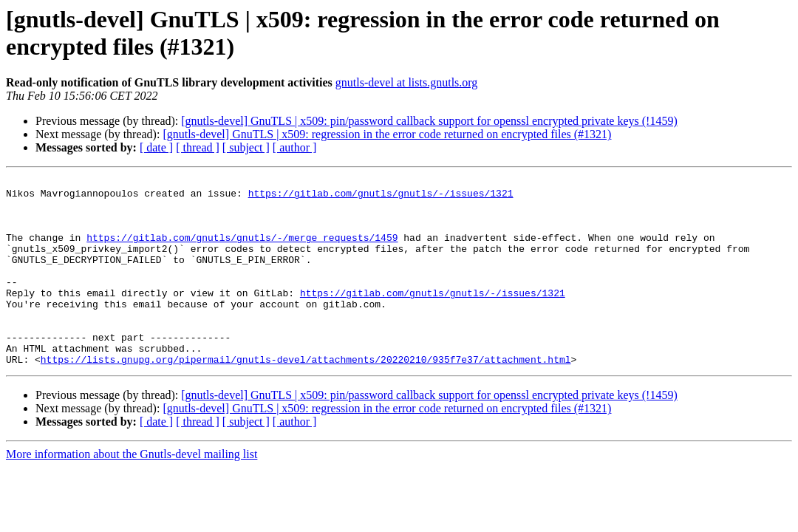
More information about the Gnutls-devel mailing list (132, 492)
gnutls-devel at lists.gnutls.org (407, 82)
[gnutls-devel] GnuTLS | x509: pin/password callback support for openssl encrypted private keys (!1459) (429, 121)
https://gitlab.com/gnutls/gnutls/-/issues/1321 (381, 197)
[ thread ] (198, 147)
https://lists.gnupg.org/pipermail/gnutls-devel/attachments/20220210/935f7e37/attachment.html (306, 397)
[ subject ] (246, 147)
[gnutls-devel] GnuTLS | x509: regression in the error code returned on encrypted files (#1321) (387, 134)
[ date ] (156, 147)
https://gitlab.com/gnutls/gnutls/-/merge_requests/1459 (242, 250)
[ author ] (295, 147)
